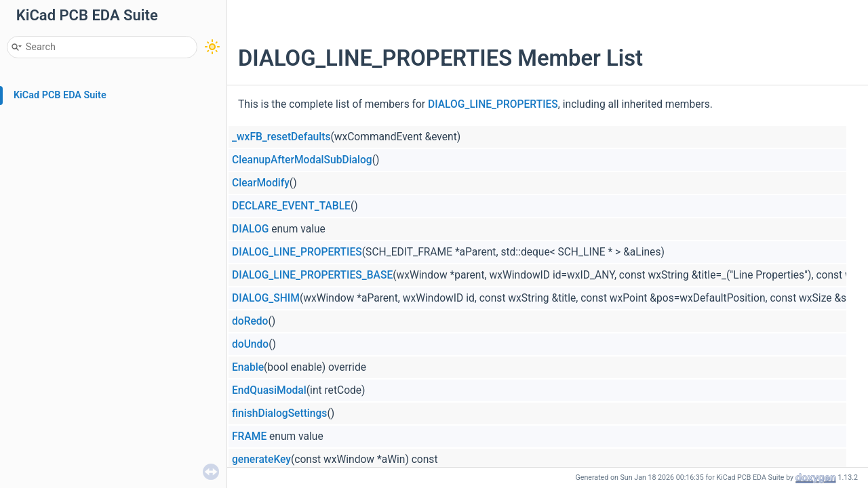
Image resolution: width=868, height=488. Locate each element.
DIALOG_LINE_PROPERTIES (493, 104)
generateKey (261, 460)
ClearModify (261, 183)
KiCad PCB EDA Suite (60, 95)
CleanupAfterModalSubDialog (302, 160)
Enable (248, 367)
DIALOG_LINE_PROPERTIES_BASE (312, 275)
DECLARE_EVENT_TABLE (291, 206)
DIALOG (250, 229)
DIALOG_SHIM (266, 298)
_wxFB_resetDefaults (281, 137)
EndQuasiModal (269, 390)
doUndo (250, 344)
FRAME (249, 436)
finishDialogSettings (279, 413)
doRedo (250, 321)
